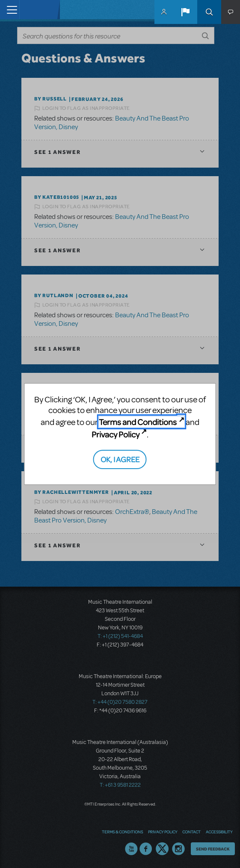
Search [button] (209, 12)
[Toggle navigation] (10, 10)
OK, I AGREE (120, 459)
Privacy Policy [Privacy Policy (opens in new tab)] (116, 434)
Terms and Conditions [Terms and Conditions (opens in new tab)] (138, 422)
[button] (185, 12)
